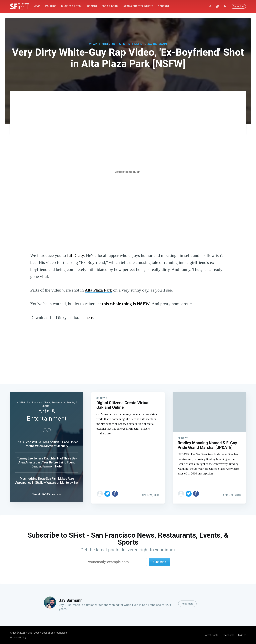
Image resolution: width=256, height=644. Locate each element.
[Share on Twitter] (107, 493)
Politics (51, 6)
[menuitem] (37, 6)
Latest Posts (211, 635)
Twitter (242, 635)
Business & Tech (72, 6)
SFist (13, 633)
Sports (92, 6)
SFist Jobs (33, 633)
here (89, 317)
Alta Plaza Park (98, 290)
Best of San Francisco (54, 633)
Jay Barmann (157, 44)
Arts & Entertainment (138, 6)
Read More (187, 604)
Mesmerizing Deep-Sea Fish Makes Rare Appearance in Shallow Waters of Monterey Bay (47, 481)
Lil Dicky (75, 255)
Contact (163, 6)
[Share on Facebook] (115, 493)
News (37, 6)
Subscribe (238, 6)
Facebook (228, 635)
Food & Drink (110, 6)
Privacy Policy (18, 637)
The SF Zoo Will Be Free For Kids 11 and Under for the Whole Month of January (47, 444)
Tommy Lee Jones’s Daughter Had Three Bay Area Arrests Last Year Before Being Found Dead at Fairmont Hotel (47, 462)
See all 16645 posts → (47, 494)
